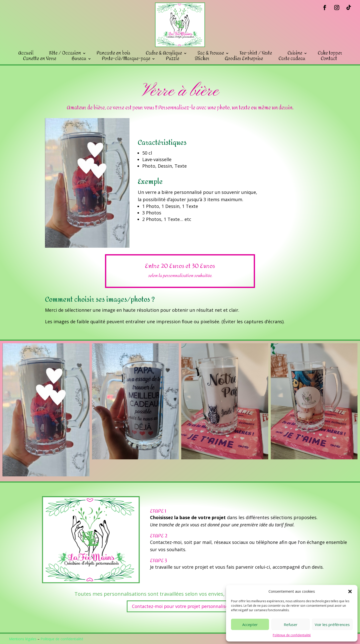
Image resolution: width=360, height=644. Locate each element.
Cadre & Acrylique (164, 53)
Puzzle (172, 59)
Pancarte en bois (113, 53)
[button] (350, 591)
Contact (329, 59)
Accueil (26, 53)
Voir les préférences (332, 624)
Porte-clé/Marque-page (126, 59)
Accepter (250, 624)
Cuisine (295, 53)
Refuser (291, 624)
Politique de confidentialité (292, 635)
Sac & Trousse (211, 53)
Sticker (202, 59)
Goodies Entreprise (244, 59)
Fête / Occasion (65, 53)
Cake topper (330, 53)
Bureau (79, 59)
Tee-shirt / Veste (256, 53)
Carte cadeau (292, 59)
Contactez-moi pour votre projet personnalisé (180, 606)
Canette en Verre (40, 59)
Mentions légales (23, 639)
